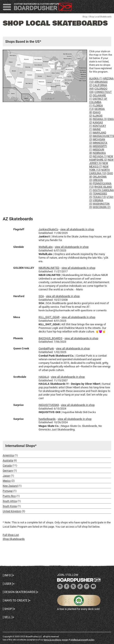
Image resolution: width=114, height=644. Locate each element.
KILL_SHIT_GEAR (49, 317)
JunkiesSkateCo (48, 229)
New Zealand (10, 486)
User (8, 584)
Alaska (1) (96, 79)
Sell (8, 617)
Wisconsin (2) (102, 207)
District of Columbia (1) (98, 102)
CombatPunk (46, 348)
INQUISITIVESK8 (49, 405)
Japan (6, 476)
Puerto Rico (9, 496)
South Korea (10, 506)
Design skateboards (20, 592)
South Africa (10, 501)
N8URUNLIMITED (49, 268)
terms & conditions (52, 640)
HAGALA (44, 377)
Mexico (7, 481)
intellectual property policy (82, 640)
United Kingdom (12, 511)
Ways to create (16, 600)
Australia (8, 461)
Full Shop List (11, 535)
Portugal (8, 491)
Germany (8, 471)
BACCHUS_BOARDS (50, 338)
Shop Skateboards (14, 539)
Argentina (8, 455)
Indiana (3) (100, 119)
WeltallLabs (46, 247)
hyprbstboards (47, 419)
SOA (41, 296)
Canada (7, 466)
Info (8, 575)
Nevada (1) (100, 156)
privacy (65, 640)
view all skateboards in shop (77, 229)
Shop (85, 17)
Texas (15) (99, 197)
